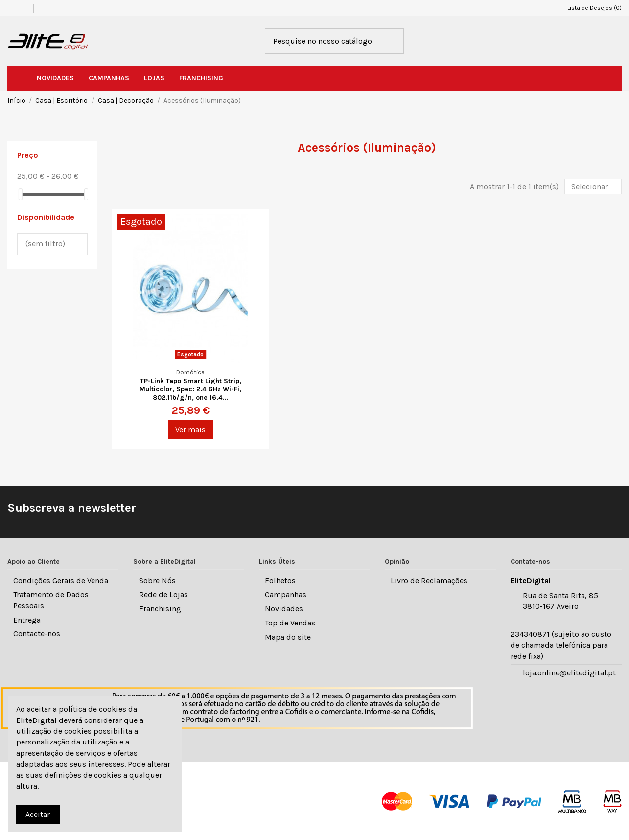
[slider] (21, 194)
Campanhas (286, 594)
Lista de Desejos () (590, 8)
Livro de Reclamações (429, 581)
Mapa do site (288, 637)
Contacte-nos (37, 634)
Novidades (284, 609)
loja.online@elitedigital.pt (569, 673)
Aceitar (38, 814)
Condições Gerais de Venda (61, 581)
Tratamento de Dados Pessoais (51, 600)
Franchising (160, 609)
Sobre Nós (157, 581)
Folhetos (280, 581)
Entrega (27, 620)
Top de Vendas (290, 623)
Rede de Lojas (163, 594)
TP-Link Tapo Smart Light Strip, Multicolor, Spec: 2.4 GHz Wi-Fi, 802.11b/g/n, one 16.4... (190, 389)
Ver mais (190, 429)
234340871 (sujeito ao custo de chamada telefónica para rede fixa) (561, 645)
